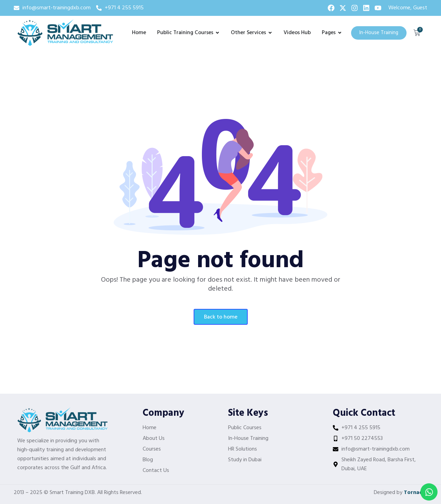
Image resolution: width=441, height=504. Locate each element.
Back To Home (221, 317)
